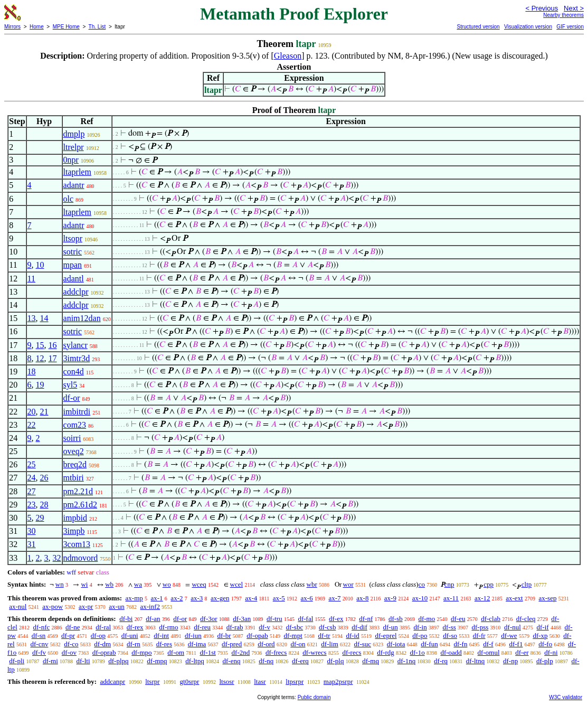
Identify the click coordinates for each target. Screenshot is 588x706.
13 (32, 318)
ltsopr (73, 238)
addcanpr (112, 681)
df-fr (479, 636)
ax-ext (514, 598)
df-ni (551, 652)
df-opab (257, 636)
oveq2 (74, 451)
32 (57, 558)
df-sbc (295, 627)
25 (32, 464)
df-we (509, 636)
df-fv (39, 652)
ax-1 (157, 598)
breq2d (75, 464)
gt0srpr (190, 681)
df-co (71, 644)
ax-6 (307, 598)
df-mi (50, 661)
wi (84, 584)
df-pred (232, 644)
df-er (522, 652)
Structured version (478, 27)
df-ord (266, 644)
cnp (449, 584)
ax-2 (177, 598)
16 (53, 345)
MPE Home (66, 27)
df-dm (102, 644)
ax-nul (18, 606)
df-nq (266, 661)
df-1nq (407, 661)
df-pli (17, 661)
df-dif (359, 627)
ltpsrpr (295, 681)
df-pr (68, 636)
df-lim (330, 644)
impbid (75, 518)
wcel (237, 584)
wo (167, 584)
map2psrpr (338, 681)
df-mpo (141, 652)
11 (31, 279)
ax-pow (53, 606)
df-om (176, 652)
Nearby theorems (563, 15)
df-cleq (526, 619)
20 (32, 412)
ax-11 (451, 598)
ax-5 (279, 598)
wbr (312, 584)
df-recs (352, 652)
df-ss (449, 627)
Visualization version (528, 27)
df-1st (207, 652)
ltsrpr (152, 681)
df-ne (73, 627)
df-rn (134, 644)
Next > (574, 8)
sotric (73, 252)
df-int (161, 636)
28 (44, 505)
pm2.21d (78, 491)
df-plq (336, 661)
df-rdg (386, 652)
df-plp (545, 661)
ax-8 (362, 598)
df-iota (396, 644)
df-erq (300, 661)
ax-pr (86, 606)
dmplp (74, 134)
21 (44, 412)
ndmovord (81, 558)
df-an (153, 619)
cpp (489, 584)
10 (40, 265)
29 (40, 518)
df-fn (460, 644)
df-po (420, 636)
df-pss (480, 627)
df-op (98, 636)
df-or (72, 398)
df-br (224, 636)
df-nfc (42, 627)
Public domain (314, 697)
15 (40, 345)
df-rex (135, 627)
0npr (71, 160)
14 (44, 318)
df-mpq (157, 661)
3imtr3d (77, 358)
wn (60, 584)
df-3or (209, 619)
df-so (450, 636)
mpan (73, 265)
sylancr (75, 345)
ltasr (260, 681)
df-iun (193, 636)
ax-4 (251, 598)
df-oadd (451, 652)
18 (32, 371)
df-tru (274, 619)
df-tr (324, 636)
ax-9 (390, 598)
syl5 (70, 385)
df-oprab (104, 652)
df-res (164, 644)
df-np (510, 661)
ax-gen (220, 598)
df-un (391, 627)
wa (138, 584)
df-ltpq (195, 661)
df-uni (130, 636)
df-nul (513, 627)
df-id (352, 636)
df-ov (69, 652)
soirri (72, 438)
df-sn (39, 636)
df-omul (489, 652)
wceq (199, 584)
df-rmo (168, 627)
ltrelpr (74, 147)
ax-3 (197, 598)
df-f (488, 644)
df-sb (396, 619)
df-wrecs (314, 652)
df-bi (126, 619)
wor (348, 584)
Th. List (97, 27)
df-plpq (118, 661)
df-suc (363, 644)
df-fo (545, 644)
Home (37, 27)
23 (32, 505)
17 (53, 358)
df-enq (231, 661)
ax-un (117, 606)
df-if (543, 627)
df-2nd (241, 652)
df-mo (426, 619)
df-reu (202, 627)
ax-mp (134, 598)
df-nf (366, 619)
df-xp (540, 636)
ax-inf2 (150, 606)
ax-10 (420, 598)
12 (40, 358)
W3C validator (566, 697)
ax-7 (334, 598)
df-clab (491, 619)
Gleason (288, 56)
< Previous (542, 8)
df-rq (441, 661)
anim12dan (82, 318)
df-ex (336, 619)
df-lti (83, 661)
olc (69, 199)
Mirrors (12, 27)
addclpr (76, 292)
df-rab (235, 627)
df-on (298, 644)
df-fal (305, 619)
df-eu (458, 619)
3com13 (77, 544)
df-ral (103, 627)
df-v (264, 627)
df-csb (328, 627)
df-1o (418, 652)
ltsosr (226, 681)
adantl (74, 279)
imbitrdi (77, 412)
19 (40, 385)
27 (32, 491)
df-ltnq (475, 661)
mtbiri (74, 478)
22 (32, 425)
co (422, 584)
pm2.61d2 (80, 505)
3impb (74, 531)
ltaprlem (77, 172)
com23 (75, 425)
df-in (420, 627)
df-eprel (386, 636)
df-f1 (516, 644)
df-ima (197, 644)
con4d (74, 371)
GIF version (570, 27)
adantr (74, 185)
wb (109, 584)
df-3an (242, 619)
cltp (527, 584)
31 (32, 544)
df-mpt (293, 636)
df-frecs (276, 652)
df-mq (371, 661)
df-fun (429, 644)
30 (32, 531)
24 (32, 478)
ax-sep (547, 598)
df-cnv (39, 644)
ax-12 (482, 598)
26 (44, 478)
